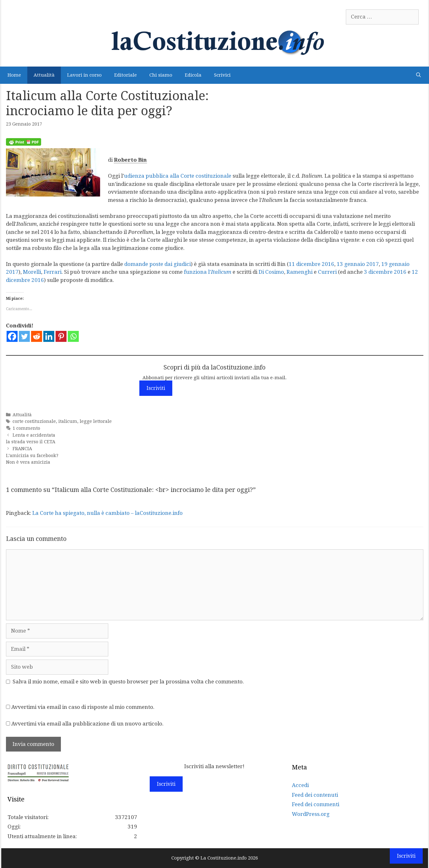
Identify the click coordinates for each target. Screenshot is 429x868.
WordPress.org (311, 814)
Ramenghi (300, 272)
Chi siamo (161, 75)
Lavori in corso (84, 75)
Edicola (193, 75)
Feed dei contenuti (315, 795)
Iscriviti (156, 388)
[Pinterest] (61, 336)
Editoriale (126, 75)
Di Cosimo (271, 272)
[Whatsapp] (73, 336)
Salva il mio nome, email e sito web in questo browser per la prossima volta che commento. (128, 682)
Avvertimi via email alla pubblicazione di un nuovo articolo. (87, 724)
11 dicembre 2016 (311, 264)
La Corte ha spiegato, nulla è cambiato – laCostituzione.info (107, 513)
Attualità (44, 75)
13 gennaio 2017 (358, 264)
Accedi (300, 785)
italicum (68, 421)
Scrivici (222, 75)
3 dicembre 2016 (385, 272)
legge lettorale (96, 421)
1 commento (26, 428)
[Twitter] (24, 336)
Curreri (327, 272)
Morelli (32, 272)
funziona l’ (208, 272)
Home (14, 75)
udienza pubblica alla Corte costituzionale (178, 176)
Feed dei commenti (316, 804)
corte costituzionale (34, 421)
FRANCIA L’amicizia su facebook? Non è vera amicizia (32, 455)
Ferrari (53, 272)
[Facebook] (12, 336)
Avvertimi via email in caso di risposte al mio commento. (83, 707)
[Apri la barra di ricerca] (418, 75)
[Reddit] (37, 336)
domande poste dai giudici (158, 264)
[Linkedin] (49, 336)
